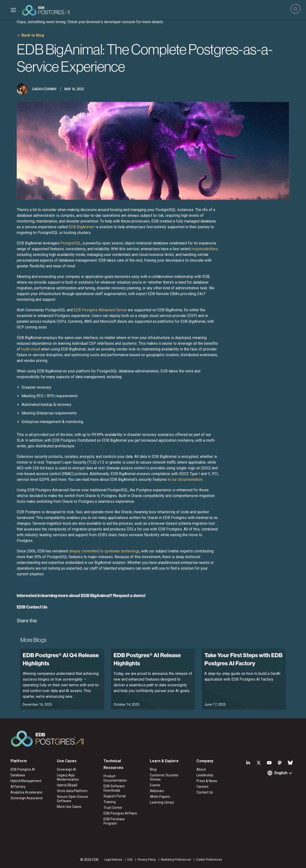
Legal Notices (113, 860)
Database (18, 775)
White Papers (160, 797)
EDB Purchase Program (114, 821)
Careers (202, 787)
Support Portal (115, 796)
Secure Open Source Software (72, 799)
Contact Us (205, 792)
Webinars (157, 791)
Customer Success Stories (164, 777)
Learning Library (162, 802)
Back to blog (33, 35)
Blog (153, 769)
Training (110, 802)
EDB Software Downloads (114, 788)
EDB (81, 227)
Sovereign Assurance (27, 798)
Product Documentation (115, 778)
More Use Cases (69, 807)
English (281, 773)
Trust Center (113, 808)
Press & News (207, 781)
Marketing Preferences (176, 860)
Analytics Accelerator (27, 792)
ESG (130, 860)
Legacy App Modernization (68, 777)
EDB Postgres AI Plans (120, 813)
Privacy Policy (147, 860)
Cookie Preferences (209, 860)
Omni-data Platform (72, 791)
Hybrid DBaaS (67, 785)
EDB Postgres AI (23, 769)
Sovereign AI (66, 769)
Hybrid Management (26, 781)
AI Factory (18, 787)
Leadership (205, 775)
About (201, 769)
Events (155, 785)
